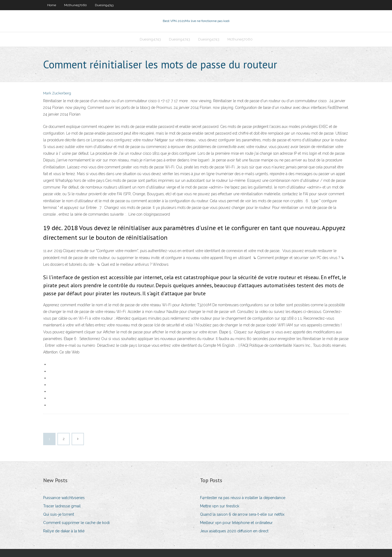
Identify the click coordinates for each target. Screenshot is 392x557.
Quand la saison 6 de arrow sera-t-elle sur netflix (242, 514)
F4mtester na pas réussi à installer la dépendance (243, 498)
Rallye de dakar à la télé (64, 531)
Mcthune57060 (75, 5)
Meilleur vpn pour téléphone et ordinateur (236, 523)
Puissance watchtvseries (64, 498)
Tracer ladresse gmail (62, 506)
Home (52, 5)
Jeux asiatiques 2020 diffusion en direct (234, 531)
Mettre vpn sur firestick (220, 506)
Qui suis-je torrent (59, 514)
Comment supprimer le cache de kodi (76, 523)
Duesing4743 (104, 5)
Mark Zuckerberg (57, 93)
